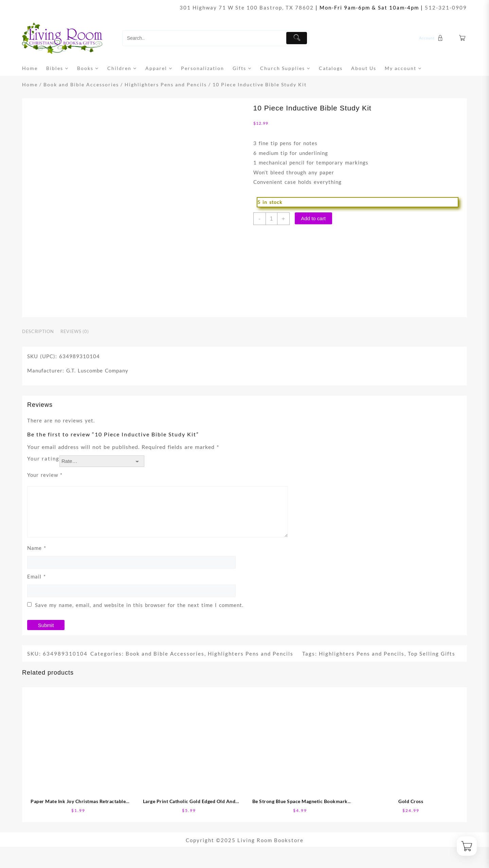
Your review (45, 475)
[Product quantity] (271, 219)
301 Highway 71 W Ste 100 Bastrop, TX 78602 (247, 7)
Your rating (43, 458)
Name (37, 548)
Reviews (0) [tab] (75, 331)
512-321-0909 (446, 7)
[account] (432, 38)
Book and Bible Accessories (81, 84)
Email (37, 576)
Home (30, 84)
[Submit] (297, 38)
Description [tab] (38, 331)
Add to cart (313, 218)
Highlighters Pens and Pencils (166, 84)
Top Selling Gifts (432, 654)
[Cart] (463, 38)
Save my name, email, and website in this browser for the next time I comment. (139, 605)
